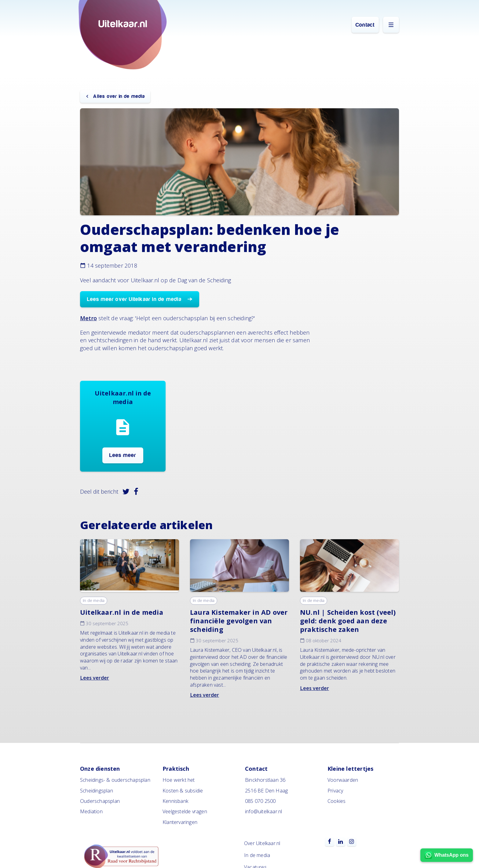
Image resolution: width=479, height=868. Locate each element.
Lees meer (123, 455)
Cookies (336, 801)
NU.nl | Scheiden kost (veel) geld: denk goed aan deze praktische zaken (348, 621)
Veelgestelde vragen (185, 811)
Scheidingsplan (97, 791)
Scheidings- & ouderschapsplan (115, 780)
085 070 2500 (260, 801)
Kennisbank (176, 801)
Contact (365, 25)
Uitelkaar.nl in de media (122, 612)
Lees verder (95, 678)
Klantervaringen (180, 822)
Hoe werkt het (179, 780)
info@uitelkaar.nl (263, 811)
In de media (94, 601)
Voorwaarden (343, 780)
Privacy (335, 791)
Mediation (91, 811)
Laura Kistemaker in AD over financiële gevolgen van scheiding (239, 621)
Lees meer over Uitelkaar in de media (135, 299)
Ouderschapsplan (100, 801)
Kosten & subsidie (183, 791)
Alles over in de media (118, 96)
